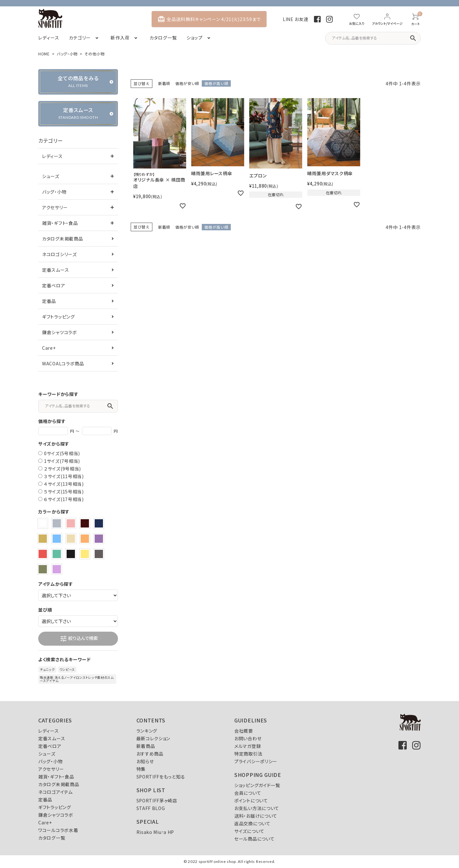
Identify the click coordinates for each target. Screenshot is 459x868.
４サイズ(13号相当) (64, 484)
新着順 (164, 83)
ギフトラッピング (58, 317)
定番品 (49, 301)
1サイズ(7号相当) (62, 461)
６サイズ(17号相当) (64, 499)
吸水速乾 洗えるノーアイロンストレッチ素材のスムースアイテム (77, 679)
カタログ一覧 (52, 838)
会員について (248, 793)
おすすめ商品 (150, 754)
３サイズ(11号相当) (64, 476)
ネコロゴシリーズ (59, 254)
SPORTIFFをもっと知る (161, 777)
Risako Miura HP (155, 832)
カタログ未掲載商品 (62, 239)
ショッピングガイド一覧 (257, 785)
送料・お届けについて (256, 816)
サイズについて (249, 831)
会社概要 (244, 731)
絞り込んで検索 (79, 639)
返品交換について (252, 823)
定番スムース (55, 270)
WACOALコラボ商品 (63, 363)
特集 (141, 769)
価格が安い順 (187, 83)
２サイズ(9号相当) (62, 469)
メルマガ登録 (248, 746)
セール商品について (254, 839)
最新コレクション (153, 738)
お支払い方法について (257, 808)
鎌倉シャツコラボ (60, 332)
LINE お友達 (296, 19)
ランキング (147, 731)
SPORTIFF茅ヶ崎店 (157, 800)
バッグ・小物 (67, 54)
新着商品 (146, 746)
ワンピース (67, 669)
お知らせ (145, 761)
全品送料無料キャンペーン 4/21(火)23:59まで (209, 19)
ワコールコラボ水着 (58, 830)
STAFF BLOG (151, 808)
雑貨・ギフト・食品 (60, 223)
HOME (44, 54)
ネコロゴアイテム (55, 792)
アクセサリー (55, 207)
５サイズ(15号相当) (64, 491)
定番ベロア (54, 285)
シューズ (51, 176)
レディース (52, 156)
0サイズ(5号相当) (62, 453)
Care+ (49, 348)
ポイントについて (251, 800)
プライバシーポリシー (256, 761)
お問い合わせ (248, 738)
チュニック (47, 669)
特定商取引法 (248, 754)
